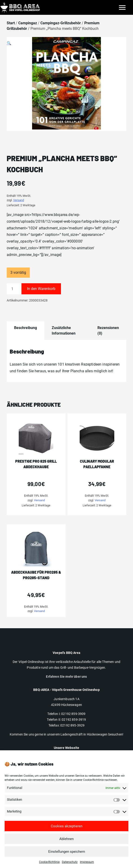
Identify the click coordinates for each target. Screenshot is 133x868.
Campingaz (28, 23)
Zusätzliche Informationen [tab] (64, 331)
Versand (19, 200)
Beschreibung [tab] (26, 328)
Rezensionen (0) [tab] (108, 331)
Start (11, 23)
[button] (66, 87)
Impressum (87, 865)
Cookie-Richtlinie (49, 865)
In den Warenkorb (41, 289)
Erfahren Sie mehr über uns (66, 677)
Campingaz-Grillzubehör (61, 23)
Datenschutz (70, 865)
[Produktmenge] (14, 289)
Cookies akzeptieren (67, 829)
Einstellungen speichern (67, 855)
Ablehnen (66, 842)
